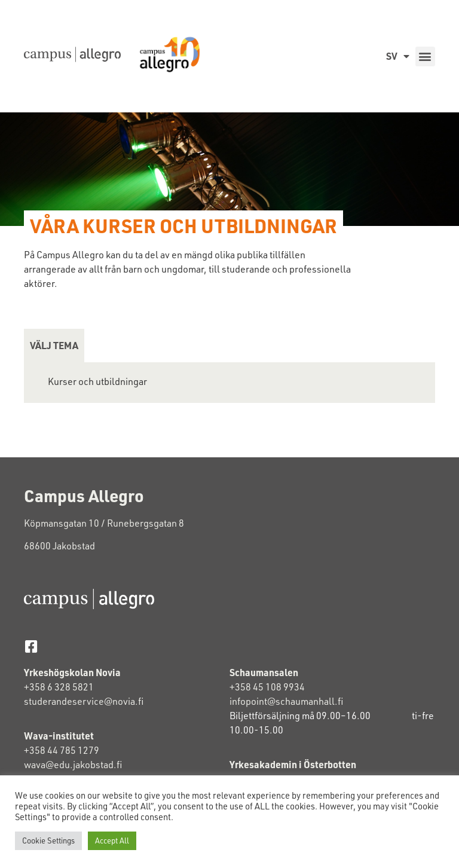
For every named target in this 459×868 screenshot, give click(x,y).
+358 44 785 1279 (62, 750)
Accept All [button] (112, 841)
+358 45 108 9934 (267, 687)
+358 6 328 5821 (59, 687)
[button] (425, 56)
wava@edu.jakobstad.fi (73, 765)
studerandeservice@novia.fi (85, 701)
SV (398, 56)
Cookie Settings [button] (48, 841)
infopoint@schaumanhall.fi (286, 701)
